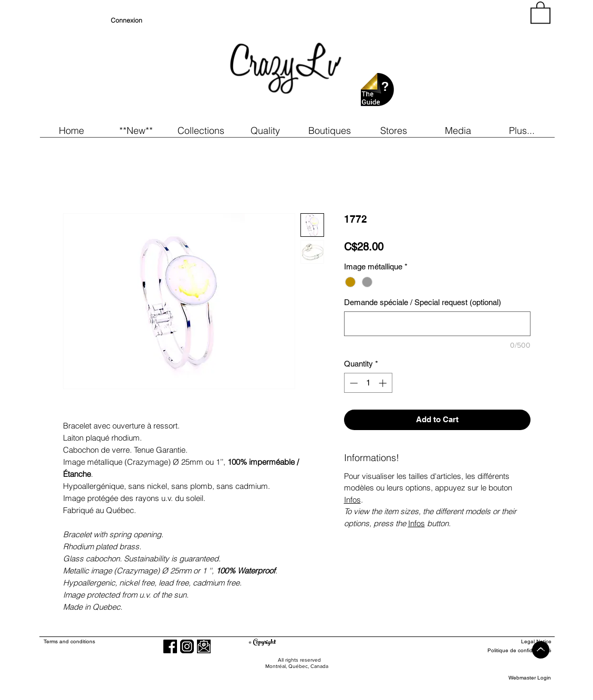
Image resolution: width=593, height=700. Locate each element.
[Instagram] (187, 646)
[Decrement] (353, 383)
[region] (456, 63)
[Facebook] (170, 646)
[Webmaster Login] (530, 678)
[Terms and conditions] (112, 641)
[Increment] (384, 383)
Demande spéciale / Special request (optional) (423, 302)
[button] (136, 130)
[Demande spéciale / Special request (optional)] (437, 324)
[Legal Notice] (513, 641)
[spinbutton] (368, 383)
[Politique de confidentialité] (513, 650)
